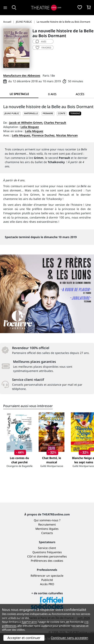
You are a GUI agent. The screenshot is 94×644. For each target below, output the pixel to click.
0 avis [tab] (52, 94)
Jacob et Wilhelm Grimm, (26, 123)
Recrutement (47, 524)
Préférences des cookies (47, 561)
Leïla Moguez (30, 127)
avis (41, 42)
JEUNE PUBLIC (12, 113)
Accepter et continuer (24, 638)
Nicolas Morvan (67, 135)
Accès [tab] (80, 94)
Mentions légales (47, 529)
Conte (62, 113)
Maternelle (31, 113)
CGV (30, 556)
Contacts (47, 533)
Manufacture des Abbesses (22, 75)
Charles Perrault (55, 123)
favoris (43, 48)
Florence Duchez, (44, 135)
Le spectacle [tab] (19, 94)
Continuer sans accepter (69, 638)
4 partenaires (29, 622)
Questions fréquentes (47, 552)
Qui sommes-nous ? (47, 520)
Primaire (48, 113)
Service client (47, 548)
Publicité (47, 580)
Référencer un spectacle (47, 576)
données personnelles (52, 556)
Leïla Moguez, (21, 135)
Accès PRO (47, 584)
